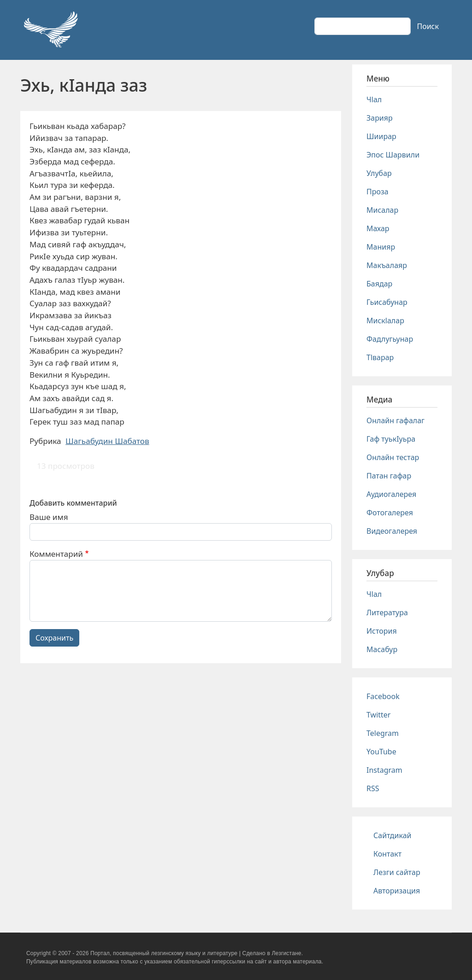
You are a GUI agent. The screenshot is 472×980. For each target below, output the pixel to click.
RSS (373, 788)
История (382, 631)
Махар (378, 228)
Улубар (379, 173)
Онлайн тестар (393, 457)
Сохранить (54, 638)
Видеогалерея (392, 531)
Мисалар (382, 210)
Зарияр (380, 118)
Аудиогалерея (391, 494)
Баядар (379, 284)
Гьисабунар (387, 302)
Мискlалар (385, 321)
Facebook (383, 696)
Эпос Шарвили (393, 155)
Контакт (387, 854)
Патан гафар (389, 476)
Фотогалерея (390, 513)
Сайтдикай (392, 835)
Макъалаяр (387, 265)
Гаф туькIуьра (391, 439)
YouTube (381, 752)
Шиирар (381, 136)
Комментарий (56, 554)
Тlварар (380, 357)
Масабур (382, 649)
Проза (378, 192)
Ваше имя (49, 517)
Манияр (381, 247)
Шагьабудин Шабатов (107, 441)
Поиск (428, 26)
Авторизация (397, 891)
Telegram (383, 733)
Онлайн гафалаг (395, 420)
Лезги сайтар (397, 872)
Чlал (374, 99)
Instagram (384, 770)
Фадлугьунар (390, 339)
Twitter (378, 715)
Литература (387, 612)
